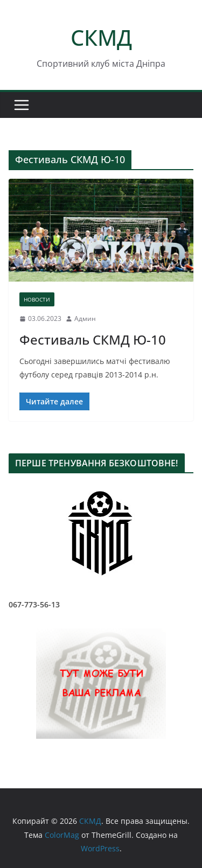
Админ (85, 318)
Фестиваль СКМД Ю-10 (93, 339)
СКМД (101, 37)
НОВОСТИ (37, 299)
